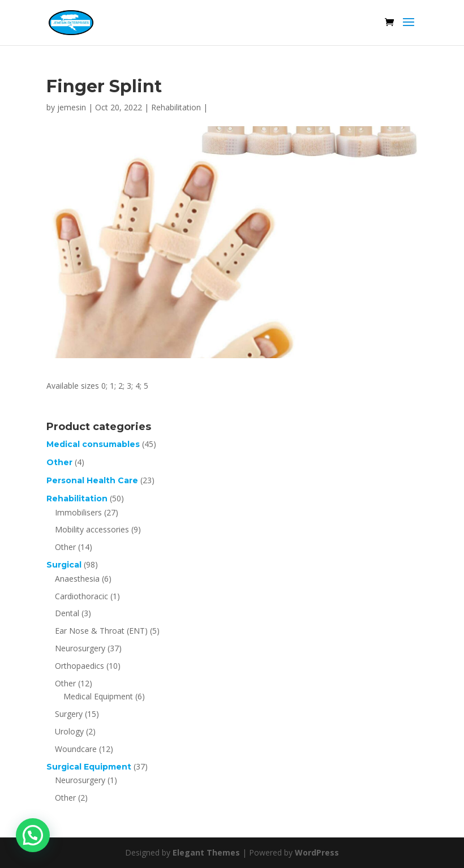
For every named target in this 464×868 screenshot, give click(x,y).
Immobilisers (78, 512)
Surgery (69, 714)
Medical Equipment (98, 696)
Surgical (64, 565)
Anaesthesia (77, 579)
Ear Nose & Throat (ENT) (101, 631)
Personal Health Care (92, 480)
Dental (67, 613)
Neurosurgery (80, 648)
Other (59, 462)
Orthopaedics (80, 666)
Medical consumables (93, 444)
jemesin (72, 107)
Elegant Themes (206, 852)
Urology (69, 731)
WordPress (317, 852)
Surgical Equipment (89, 767)
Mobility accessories (92, 529)
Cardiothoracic (81, 596)
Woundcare (76, 749)
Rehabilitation (176, 107)
